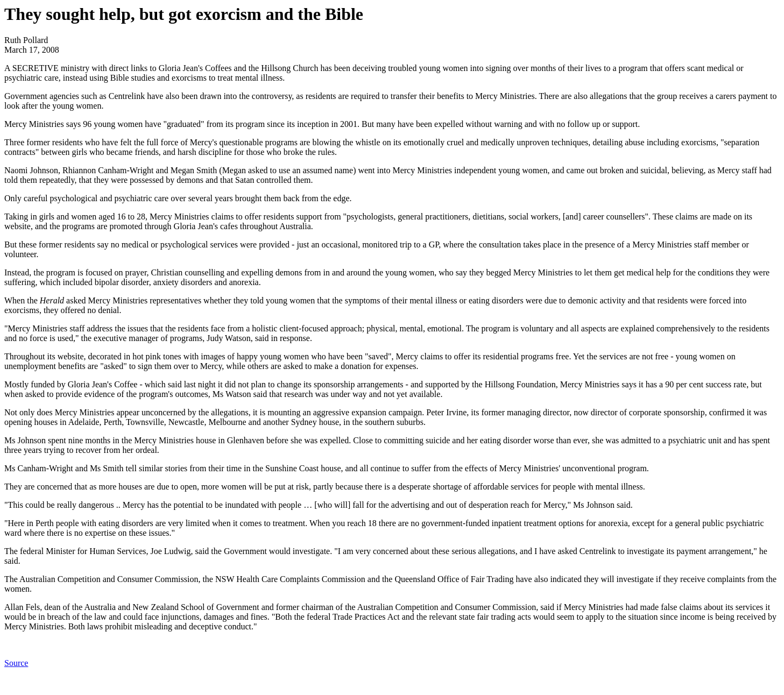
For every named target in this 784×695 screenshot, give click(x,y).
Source (16, 663)
